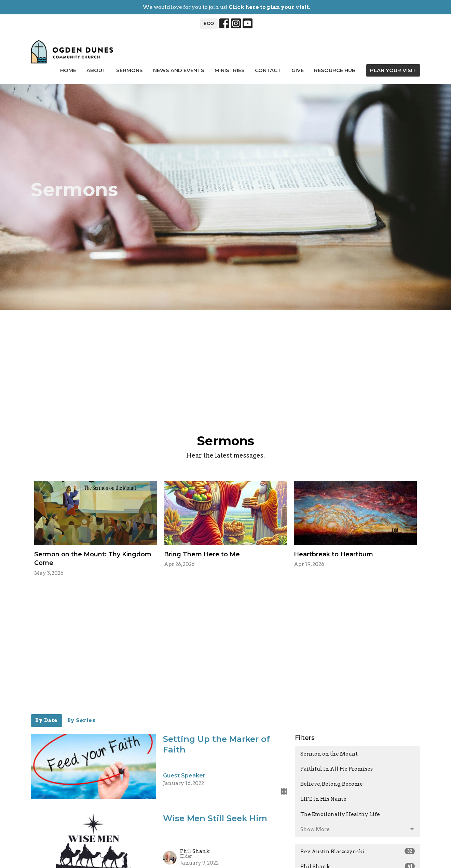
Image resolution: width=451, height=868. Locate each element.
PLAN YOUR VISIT (393, 70)
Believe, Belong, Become (332, 784)
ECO (209, 23)
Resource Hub (335, 70)
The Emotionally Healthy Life (340, 814)
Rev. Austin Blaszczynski (358, 851)
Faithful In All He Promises (337, 769)
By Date (46, 720)
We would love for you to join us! (226, 7)
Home (68, 70)
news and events (179, 70)
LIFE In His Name (323, 799)
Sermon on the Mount (329, 754)
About (96, 70)
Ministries (230, 70)
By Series (81, 720)
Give (298, 70)
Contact (268, 70)
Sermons (129, 70)
